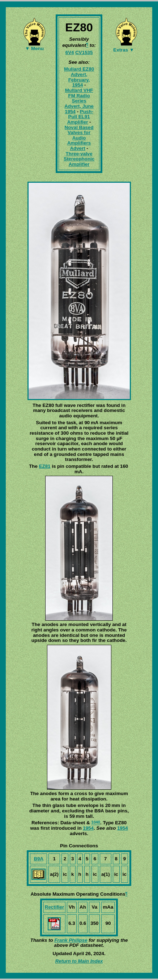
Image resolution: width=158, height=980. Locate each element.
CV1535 (84, 52)
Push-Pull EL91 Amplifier (80, 117)
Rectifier (54, 907)
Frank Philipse (71, 940)
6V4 (70, 52)
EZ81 (45, 466)
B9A (39, 859)
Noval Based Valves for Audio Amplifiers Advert (79, 138)
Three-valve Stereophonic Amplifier (79, 159)
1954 (88, 828)
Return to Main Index (79, 961)
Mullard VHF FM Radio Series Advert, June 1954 (79, 101)
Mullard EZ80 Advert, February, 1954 (79, 77)
